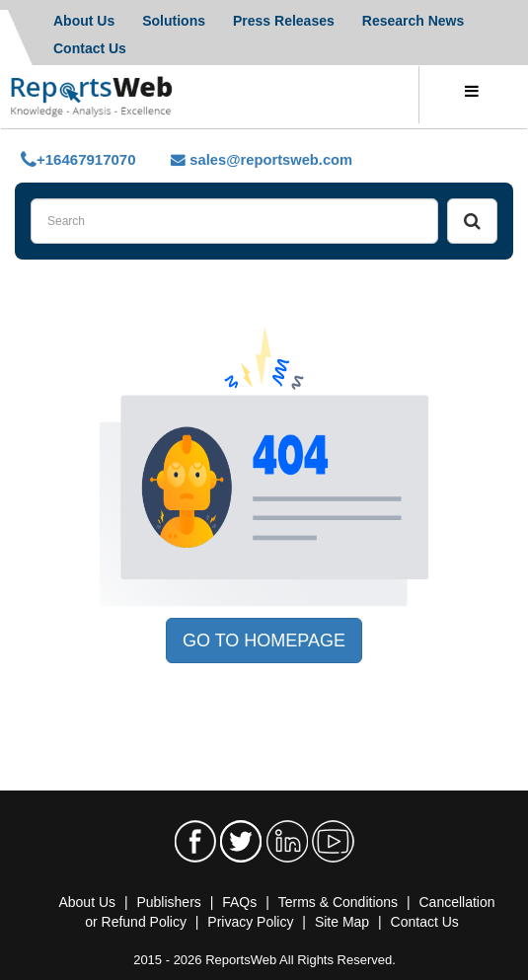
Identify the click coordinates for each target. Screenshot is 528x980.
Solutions (174, 21)
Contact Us (425, 922)
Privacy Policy (250, 922)
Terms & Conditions (338, 902)
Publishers (168, 902)
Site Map (342, 922)
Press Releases (284, 21)
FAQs (239, 902)
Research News (414, 21)
